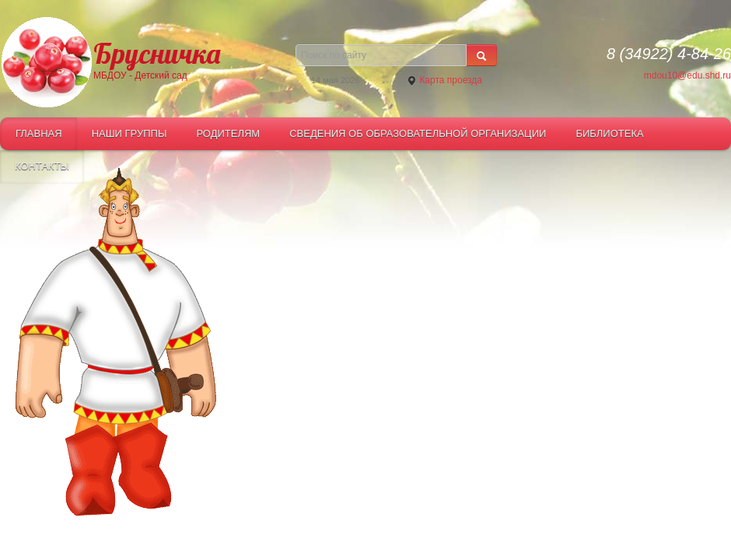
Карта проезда (444, 80)
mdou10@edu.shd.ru (687, 75)
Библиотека (609, 133)
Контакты (42, 166)
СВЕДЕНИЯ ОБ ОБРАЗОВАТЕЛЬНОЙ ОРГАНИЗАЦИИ (418, 133)
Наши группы (129, 133)
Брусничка (157, 52)
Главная (39, 133)
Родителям (228, 133)
